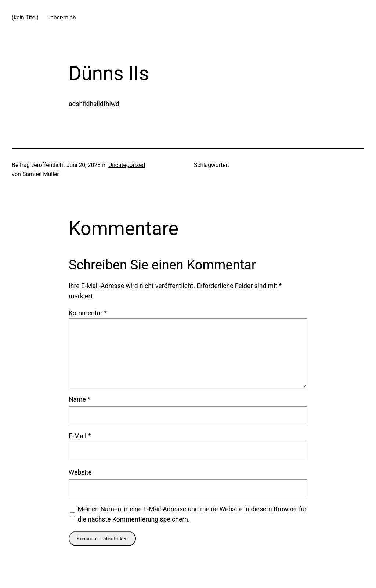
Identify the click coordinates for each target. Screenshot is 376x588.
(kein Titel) (25, 18)
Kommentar (88, 313)
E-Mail (80, 436)
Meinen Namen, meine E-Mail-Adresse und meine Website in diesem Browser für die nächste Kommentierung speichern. (192, 514)
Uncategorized (127, 165)
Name (79, 399)
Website (80, 472)
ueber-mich (62, 18)
